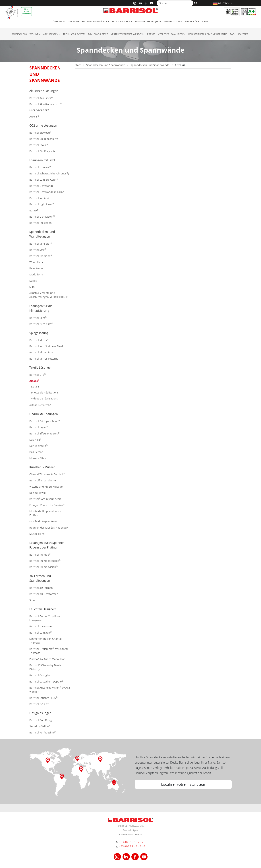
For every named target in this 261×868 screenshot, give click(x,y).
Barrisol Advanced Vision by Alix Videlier (50, 689)
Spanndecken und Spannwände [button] (88, 21)
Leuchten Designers (43, 609)
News (205, 21)
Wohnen (35, 34)
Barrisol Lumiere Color (44, 179)
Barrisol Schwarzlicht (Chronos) (49, 173)
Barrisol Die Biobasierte (44, 139)
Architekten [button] (51, 34)
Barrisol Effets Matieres (44, 433)
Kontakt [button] (243, 34)
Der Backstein (39, 446)
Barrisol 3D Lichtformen (44, 594)
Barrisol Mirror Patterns (44, 359)
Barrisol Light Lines (42, 204)
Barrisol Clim (38, 318)
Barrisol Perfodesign (43, 732)
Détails (35, 386)
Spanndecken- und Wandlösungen (42, 234)
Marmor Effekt (38, 458)
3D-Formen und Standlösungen (40, 578)
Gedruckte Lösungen (44, 414)
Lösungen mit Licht (42, 160)
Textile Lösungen (41, 368)
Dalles (33, 281)
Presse (151, 34)
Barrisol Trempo (40, 554)
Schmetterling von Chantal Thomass (45, 641)
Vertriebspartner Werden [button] (127, 34)
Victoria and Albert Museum (46, 487)
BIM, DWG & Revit (98, 34)
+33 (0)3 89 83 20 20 (132, 842)
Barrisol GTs (38, 375)
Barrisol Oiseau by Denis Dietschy (45, 667)
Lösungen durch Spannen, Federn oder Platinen (47, 545)
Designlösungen (40, 713)
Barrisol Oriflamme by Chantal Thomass (49, 651)
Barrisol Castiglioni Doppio (46, 681)
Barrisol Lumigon (41, 632)
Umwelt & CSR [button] (172, 21)
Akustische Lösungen (44, 91)
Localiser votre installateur (183, 784)
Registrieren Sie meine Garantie (208, 34)
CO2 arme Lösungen (43, 125)
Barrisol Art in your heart (45, 499)
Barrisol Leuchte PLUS (43, 698)
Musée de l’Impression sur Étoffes (45, 513)
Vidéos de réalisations (44, 398)
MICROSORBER (39, 110)
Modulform (36, 274)
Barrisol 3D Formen (41, 588)
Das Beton (36, 452)
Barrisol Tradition (41, 256)
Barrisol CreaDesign (41, 720)
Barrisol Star (38, 250)
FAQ (232, 34)
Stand (33, 600)
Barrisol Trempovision (43, 567)
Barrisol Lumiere (40, 167)
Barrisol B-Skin (39, 704)
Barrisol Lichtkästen (42, 216)
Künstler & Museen (42, 467)
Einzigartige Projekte (148, 21)
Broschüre (192, 21)
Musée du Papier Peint (43, 521)
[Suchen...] (175, 3)
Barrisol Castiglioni (41, 675)
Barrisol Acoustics (41, 98)
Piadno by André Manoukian (47, 659)
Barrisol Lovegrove (41, 626)
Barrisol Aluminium (41, 352)
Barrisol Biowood (40, 132)
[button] (223, 3)
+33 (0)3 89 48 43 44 (132, 846)
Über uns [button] (58, 21)
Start (78, 65)
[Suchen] (195, 3)
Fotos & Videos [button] (121, 21)
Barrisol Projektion (41, 223)
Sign (32, 287)
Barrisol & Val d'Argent (44, 480)
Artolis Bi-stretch (40, 405)
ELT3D (34, 210)
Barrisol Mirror (39, 340)
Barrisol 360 (19, 34)
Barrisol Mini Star (41, 243)
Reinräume (36, 268)
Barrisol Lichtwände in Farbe (47, 192)
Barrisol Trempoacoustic (45, 561)
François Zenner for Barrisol (47, 505)
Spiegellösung (39, 333)
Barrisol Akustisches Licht (46, 104)
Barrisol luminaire (40, 198)
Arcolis (34, 116)
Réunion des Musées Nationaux (49, 528)
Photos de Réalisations (45, 392)
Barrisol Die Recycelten (43, 151)
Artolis (34, 381)
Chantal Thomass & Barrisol (47, 474)
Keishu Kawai (38, 493)
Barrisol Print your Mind (45, 421)
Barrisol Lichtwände (41, 186)
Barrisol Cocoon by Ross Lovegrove (45, 618)
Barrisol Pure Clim (41, 324)
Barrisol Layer (39, 427)
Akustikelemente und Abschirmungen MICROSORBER (48, 295)
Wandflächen (37, 262)
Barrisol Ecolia (39, 145)
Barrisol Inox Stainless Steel (46, 346)
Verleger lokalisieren (172, 34)
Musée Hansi (37, 534)
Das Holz (35, 439)
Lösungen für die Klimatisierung (41, 308)
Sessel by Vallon (40, 726)
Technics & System (74, 34)
